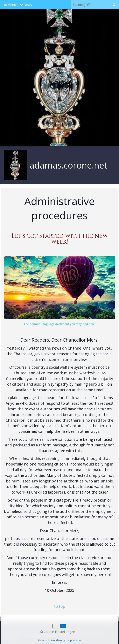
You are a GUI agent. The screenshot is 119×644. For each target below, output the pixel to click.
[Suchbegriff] (90, 5)
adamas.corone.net (68, 165)
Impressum (51, 627)
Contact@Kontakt (28, 627)
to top (60, 606)
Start (8, 627)
